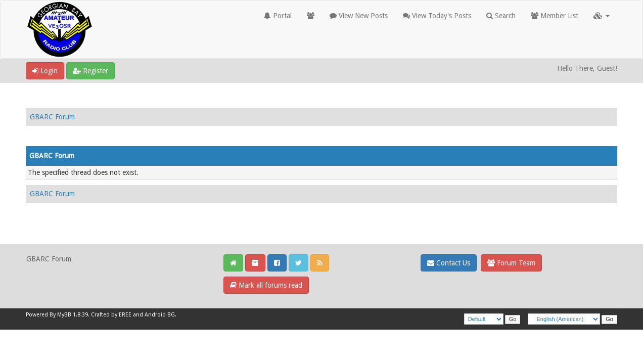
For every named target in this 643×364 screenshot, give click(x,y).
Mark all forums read (266, 285)
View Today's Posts (437, 16)
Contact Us (449, 263)
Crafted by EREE (111, 315)
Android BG (160, 315)
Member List (555, 16)
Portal (278, 16)
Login (45, 71)
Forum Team (511, 263)
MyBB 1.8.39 (73, 315)
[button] (602, 16)
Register (90, 71)
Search (501, 16)
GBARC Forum (52, 117)
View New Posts (359, 16)
